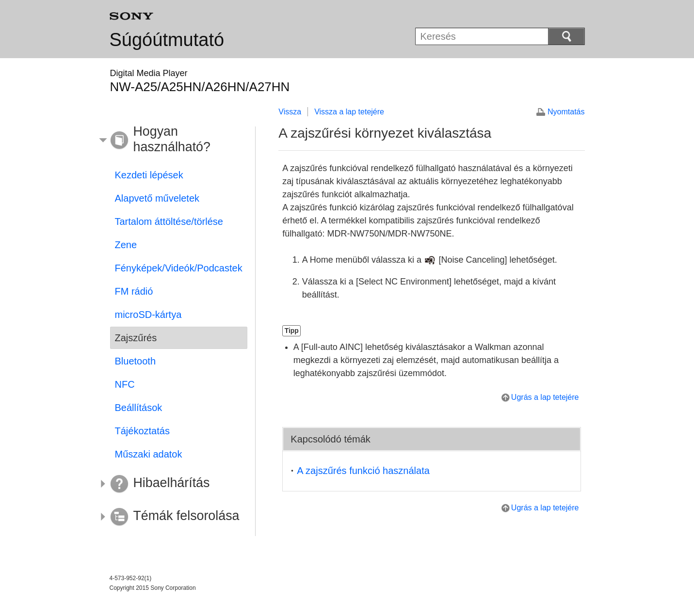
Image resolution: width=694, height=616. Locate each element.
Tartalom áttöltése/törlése (169, 221)
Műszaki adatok (149, 454)
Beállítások (139, 408)
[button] (172, 141)
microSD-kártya (148, 315)
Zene (126, 245)
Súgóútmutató (167, 40)
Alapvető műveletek (157, 198)
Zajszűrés (136, 338)
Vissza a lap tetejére (349, 112)
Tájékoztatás (142, 431)
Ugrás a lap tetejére (545, 397)
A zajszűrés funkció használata (363, 471)
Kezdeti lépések (149, 175)
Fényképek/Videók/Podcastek (179, 268)
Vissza (290, 112)
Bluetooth (136, 361)
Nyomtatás (566, 112)
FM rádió (134, 291)
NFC (125, 384)
